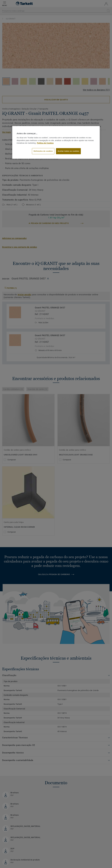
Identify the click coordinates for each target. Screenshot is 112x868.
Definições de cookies (43, 151)
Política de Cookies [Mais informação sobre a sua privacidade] (45, 143)
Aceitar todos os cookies (68, 151)
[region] (56, 142)
